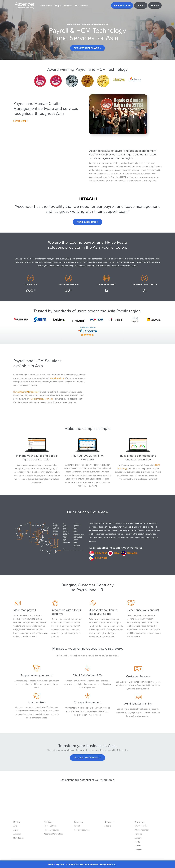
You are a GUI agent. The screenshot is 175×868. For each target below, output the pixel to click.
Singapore (101, 553)
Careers (138, 838)
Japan (117, 553)
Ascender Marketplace (53, 834)
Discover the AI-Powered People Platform (95, 864)
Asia (15, 826)
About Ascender (142, 830)
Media (138, 842)
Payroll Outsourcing (52, 830)
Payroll (77, 826)
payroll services (57, 378)
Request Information (87, 48)
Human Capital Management (26, 392)
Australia (17, 834)
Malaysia (132, 553)
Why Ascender (141, 826)
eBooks (108, 826)
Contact (138, 850)
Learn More (21, 121)
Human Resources (82, 830)
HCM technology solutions (41, 399)
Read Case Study (87, 222)
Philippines (101, 558)
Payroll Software (51, 826)
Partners (138, 834)
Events (138, 846)
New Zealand (19, 838)
